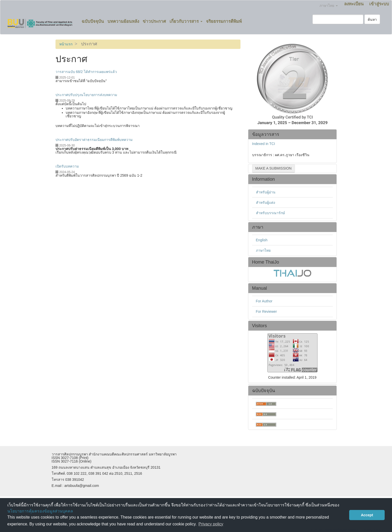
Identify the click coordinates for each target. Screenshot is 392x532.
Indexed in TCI (264, 144)
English (262, 240)
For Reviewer (266, 311)
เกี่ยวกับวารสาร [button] (186, 21)
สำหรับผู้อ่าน (266, 192)
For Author (264, 301)
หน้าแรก (66, 44)
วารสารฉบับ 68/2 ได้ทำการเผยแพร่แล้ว (86, 72)
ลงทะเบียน (354, 4)
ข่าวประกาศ (154, 21)
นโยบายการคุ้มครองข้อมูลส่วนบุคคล (40, 511)
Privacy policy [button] (211, 524)
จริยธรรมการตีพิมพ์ (224, 21)
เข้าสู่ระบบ (379, 4)
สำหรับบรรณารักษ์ (270, 213)
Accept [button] (367, 515)
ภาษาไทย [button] (329, 6)
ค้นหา (372, 20)
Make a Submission (274, 168)
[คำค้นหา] (338, 19)
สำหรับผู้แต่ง (266, 203)
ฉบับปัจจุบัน (93, 21)
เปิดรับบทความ (67, 166)
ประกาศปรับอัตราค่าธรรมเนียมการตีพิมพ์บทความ (94, 140)
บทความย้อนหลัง (123, 21)
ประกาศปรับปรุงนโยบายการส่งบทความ (86, 95)
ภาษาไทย (263, 250)
